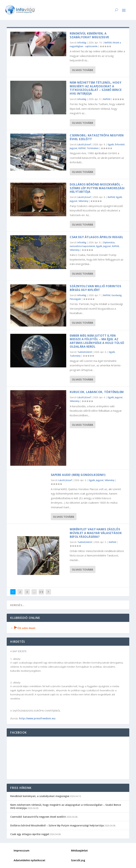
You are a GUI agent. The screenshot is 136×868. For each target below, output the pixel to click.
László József (84, 144)
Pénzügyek (75, 299)
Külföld (82, 148)
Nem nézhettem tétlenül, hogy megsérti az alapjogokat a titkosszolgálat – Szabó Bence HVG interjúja (96, 88)
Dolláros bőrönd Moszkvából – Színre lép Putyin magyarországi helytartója (97, 188)
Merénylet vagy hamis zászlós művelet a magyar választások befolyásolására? (96, 533)
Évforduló (120, 144)
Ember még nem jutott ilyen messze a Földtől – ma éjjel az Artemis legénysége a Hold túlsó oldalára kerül (97, 341)
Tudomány (75, 356)
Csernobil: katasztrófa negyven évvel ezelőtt (97, 137)
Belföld (108, 43)
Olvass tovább (83, 70)
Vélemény (83, 201)
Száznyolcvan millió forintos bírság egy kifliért (95, 288)
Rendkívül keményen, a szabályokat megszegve (89, 35)
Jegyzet (74, 148)
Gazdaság (117, 295)
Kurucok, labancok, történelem (97, 392)
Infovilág (82, 43)
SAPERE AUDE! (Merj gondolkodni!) (78, 475)
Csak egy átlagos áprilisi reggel (97, 237)
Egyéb (111, 144)
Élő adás (23, 628)
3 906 (41, 594)
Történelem (93, 148)
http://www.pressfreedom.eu (37, 718)
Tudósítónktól (85, 352)
